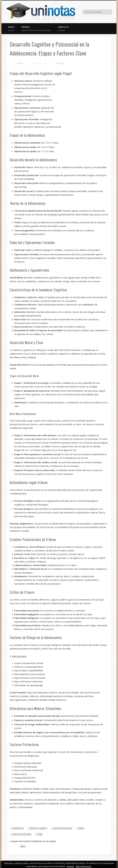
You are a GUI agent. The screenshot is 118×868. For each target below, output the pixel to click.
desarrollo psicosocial (62, 828)
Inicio (11, 28)
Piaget (40, 834)
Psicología (60, 63)
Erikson (81, 828)
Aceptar (70, 866)
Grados (36, 28)
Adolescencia (18, 828)
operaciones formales (22, 834)
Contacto (63, 28)
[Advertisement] (82, 101)
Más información (84, 866)
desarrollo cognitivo (38, 828)
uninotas (19, 63)
